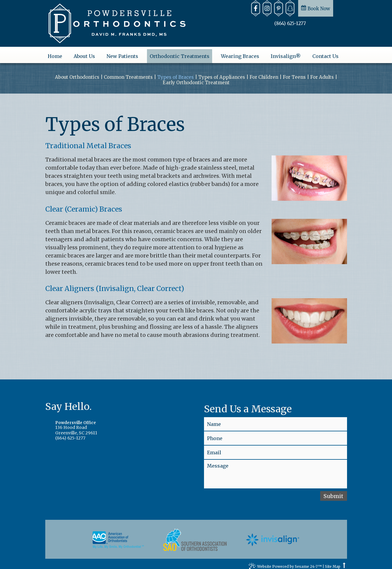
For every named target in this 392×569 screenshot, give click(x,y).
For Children (264, 73)
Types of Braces (175, 73)
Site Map (333, 562)
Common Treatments (128, 73)
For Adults (322, 73)
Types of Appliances (222, 73)
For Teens (294, 73)
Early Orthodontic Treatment (196, 78)
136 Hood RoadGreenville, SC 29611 (117, 424)
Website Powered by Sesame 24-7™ (285, 563)
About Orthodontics (77, 73)
